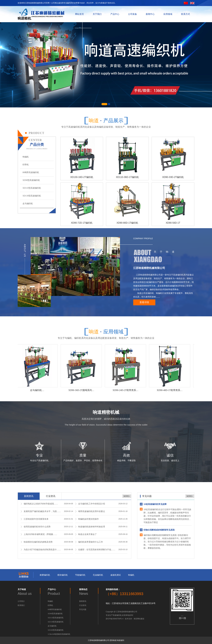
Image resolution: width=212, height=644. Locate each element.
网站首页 (79, 14)
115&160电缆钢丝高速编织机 (59, 634)
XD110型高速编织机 (32, 188)
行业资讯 (51, 496)
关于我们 (97, 14)
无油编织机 (98, 575)
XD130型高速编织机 (32, 196)
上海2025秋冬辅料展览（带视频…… (40, 534)
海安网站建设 (139, 619)
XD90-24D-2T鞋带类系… (126, 390)
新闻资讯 (29, 496)
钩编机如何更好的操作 (88, 519)
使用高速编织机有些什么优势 (37, 527)
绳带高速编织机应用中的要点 (92, 511)
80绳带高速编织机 (31, 172)
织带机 (26, 165)
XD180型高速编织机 (56, 630)
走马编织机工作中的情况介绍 (92, 504)
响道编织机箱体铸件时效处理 (92, 527)
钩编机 (26, 157)
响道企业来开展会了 (87, 534)
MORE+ (127, 496)
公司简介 (21, 601)
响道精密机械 (106, 412)
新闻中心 (150, 14)
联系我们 (21, 605)
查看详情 (144, 302)
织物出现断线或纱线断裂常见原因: (159, 530)
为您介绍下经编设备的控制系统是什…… (42, 550)
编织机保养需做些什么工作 (91, 542)
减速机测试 (116, 575)
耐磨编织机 (45, 575)
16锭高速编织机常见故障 (155, 504)
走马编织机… (38, 390)
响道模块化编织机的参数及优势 (38, 542)
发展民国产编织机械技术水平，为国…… (42, 511)
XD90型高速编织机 (31, 180)
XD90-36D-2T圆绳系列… (82, 390)
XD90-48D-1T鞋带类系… (170, 390)
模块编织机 (63, 575)
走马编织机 (28, 204)
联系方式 (185, 14)
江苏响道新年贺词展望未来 (36, 519)
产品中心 (115, 14)
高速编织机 (117, 615)
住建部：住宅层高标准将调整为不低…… (97, 550)
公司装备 (132, 14)
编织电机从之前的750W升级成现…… (41, 504)
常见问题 (83, 609)
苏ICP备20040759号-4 (115, 619)
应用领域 (168, 14)
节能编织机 (80, 575)
